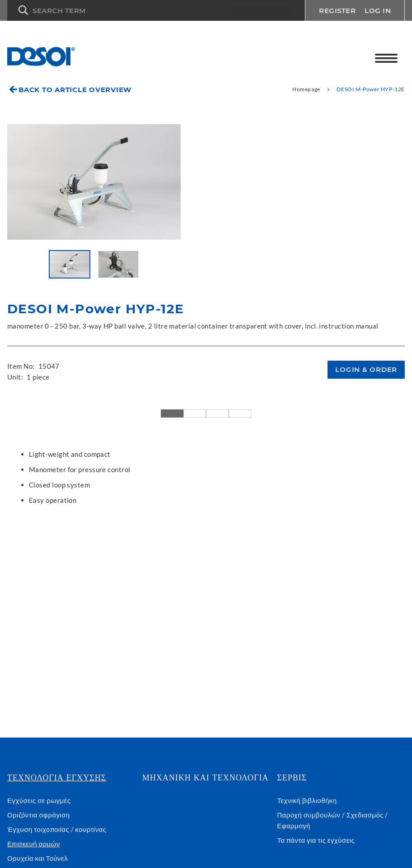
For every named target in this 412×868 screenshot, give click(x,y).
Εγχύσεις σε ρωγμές (39, 800)
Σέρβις (292, 778)
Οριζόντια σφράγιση (39, 815)
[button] (156, 10)
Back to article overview (75, 90)
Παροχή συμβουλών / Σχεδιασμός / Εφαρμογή (332, 820)
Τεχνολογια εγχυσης (57, 778)
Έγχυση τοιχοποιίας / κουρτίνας (57, 829)
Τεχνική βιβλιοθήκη (307, 800)
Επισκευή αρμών (34, 844)
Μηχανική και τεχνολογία (206, 778)
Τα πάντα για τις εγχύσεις (316, 840)
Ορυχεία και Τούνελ (37, 858)
